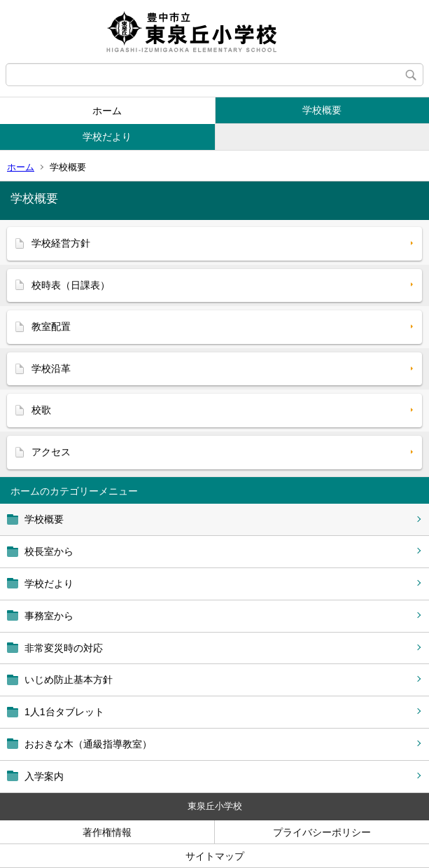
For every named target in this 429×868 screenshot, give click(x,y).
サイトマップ (215, 856)
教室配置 (51, 326)
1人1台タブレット (64, 712)
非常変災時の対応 (64, 648)
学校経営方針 (61, 243)
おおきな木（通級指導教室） (88, 744)
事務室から (49, 616)
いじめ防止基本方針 (69, 680)
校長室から (49, 551)
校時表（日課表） (71, 285)
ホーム (107, 111)
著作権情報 (107, 832)
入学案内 (44, 776)
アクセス (51, 452)
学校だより (107, 137)
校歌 (41, 410)
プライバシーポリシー (322, 832)
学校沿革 (51, 368)
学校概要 (322, 110)
